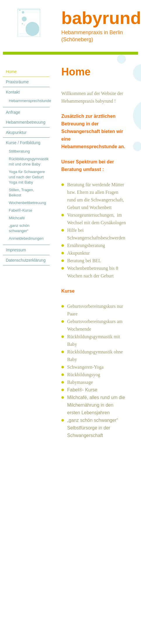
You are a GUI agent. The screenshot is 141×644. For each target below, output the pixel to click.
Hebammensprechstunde (29, 101)
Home (11, 72)
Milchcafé (17, 218)
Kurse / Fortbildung (23, 143)
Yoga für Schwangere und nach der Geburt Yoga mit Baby (27, 177)
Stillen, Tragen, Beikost (21, 192)
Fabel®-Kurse (20, 210)
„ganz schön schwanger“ (19, 228)
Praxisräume (17, 82)
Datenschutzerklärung (26, 260)
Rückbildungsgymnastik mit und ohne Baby (29, 162)
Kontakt (13, 92)
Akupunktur (16, 132)
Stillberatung (19, 151)
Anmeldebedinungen (26, 238)
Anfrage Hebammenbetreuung (26, 117)
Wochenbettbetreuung (27, 203)
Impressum (16, 250)
